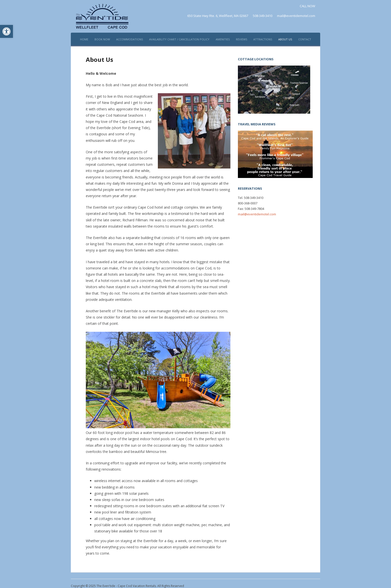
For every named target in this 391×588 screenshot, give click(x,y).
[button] (6, 31)
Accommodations (130, 39)
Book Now (102, 39)
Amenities (223, 39)
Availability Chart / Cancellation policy (179, 39)
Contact (305, 39)
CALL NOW (307, 6)
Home (84, 39)
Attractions (263, 39)
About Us (285, 39)
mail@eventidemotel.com (296, 16)
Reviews (242, 39)
